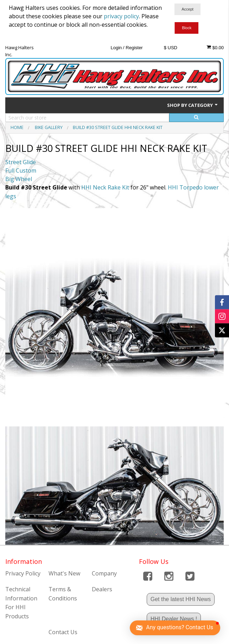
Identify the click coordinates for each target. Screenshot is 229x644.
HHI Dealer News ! (174, 619)
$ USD (171, 48)
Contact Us (63, 632)
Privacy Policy (23, 573)
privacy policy (121, 16)
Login (116, 48)
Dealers (102, 589)
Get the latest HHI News (181, 599)
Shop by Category (193, 105)
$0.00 (215, 47)
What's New (64, 573)
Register (134, 48)
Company (104, 573)
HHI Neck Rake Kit (105, 187)
